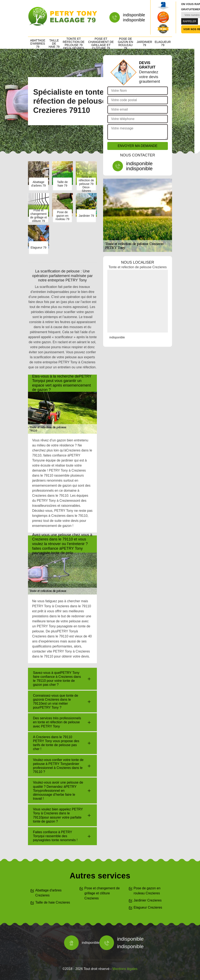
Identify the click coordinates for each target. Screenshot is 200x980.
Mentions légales (125, 969)
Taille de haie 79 (54, 44)
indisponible (134, 15)
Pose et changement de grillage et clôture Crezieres (102, 893)
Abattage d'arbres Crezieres (48, 893)
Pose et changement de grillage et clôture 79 (101, 44)
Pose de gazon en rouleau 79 (125, 44)
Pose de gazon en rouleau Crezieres (147, 891)
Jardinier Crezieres (148, 900)
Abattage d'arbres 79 (38, 44)
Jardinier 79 (144, 43)
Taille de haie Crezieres (53, 902)
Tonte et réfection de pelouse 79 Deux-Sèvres (73, 44)
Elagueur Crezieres (148, 907)
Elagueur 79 (163, 43)
